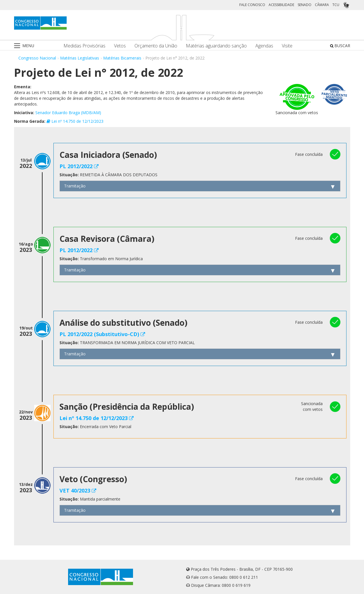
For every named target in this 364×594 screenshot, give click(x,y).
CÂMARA (322, 5)
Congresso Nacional (37, 58)
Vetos (120, 46)
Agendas (264, 46)
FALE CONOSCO (252, 5)
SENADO (305, 5)
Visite (287, 46)
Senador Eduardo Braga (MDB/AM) (68, 113)
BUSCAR (340, 46)
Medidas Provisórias (84, 46)
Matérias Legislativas (80, 58)
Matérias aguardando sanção (216, 46)
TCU (336, 5)
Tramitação (75, 186)
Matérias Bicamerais (122, 58)
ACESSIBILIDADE (281, 5)
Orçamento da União (156, 46)
